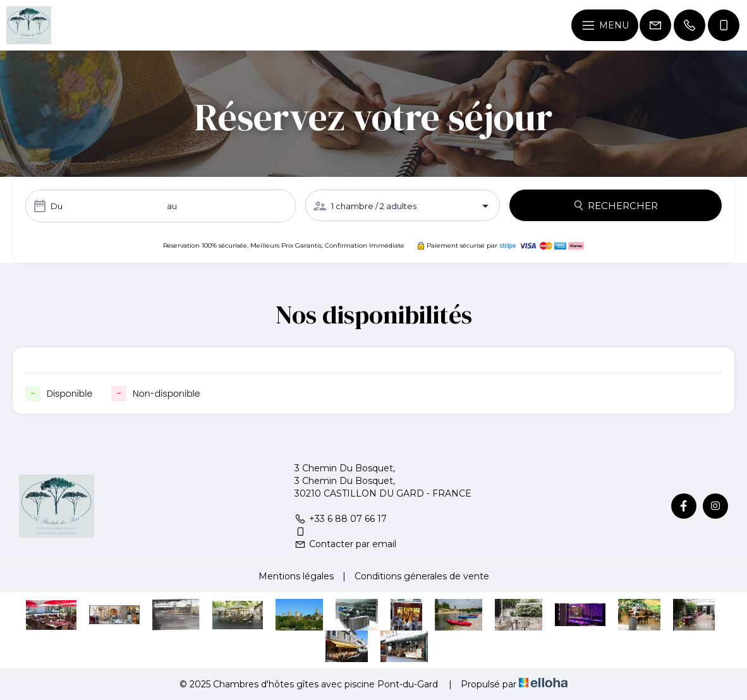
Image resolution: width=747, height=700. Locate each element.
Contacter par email (345, 544)
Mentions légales (296, 576)
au (172, 206)
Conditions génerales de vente (422, 576)
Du (57, 206)
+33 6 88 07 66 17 (341, 519)
